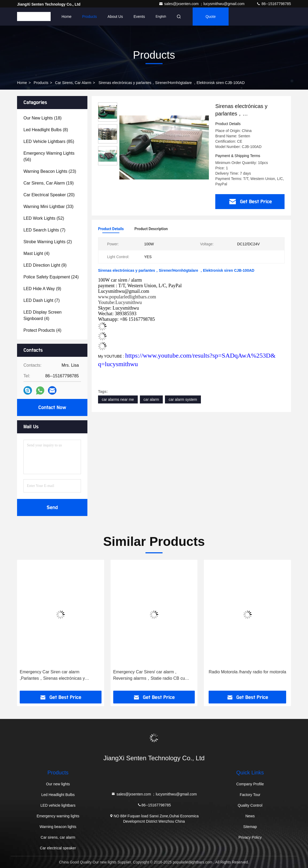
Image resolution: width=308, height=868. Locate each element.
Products (89, 17)
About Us (115, 17)
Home (66, 17)
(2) (48, 242)
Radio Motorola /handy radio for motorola (247, 672)
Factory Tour (250, 795)
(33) (48, 207)
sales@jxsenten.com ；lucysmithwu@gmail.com (202, 4)
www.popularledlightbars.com (127, 297)
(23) (50, 171)
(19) (49, 183)
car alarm (151, 399)
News (250, 816)
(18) (42, 118)
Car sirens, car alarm (73, 83)
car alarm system (183, 399)
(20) (49, 195)
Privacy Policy (250, 837)
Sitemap (250, 827)
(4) (37, 253)
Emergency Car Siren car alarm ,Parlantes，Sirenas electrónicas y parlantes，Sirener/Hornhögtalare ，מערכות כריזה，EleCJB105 (54, 676)
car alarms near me (118, 399)
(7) (44, 230)
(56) (49, 156)
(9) (45, 265)
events (139, 17)
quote (210, 17)
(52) (44, 218)
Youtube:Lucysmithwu (120, 302)
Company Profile (250, 784)
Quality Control (250, 805)
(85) (49, 141)
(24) (51, 277)
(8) (46, 130)
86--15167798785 (274, 4)
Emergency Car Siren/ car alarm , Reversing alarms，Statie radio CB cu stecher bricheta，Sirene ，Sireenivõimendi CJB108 (149, 676)
